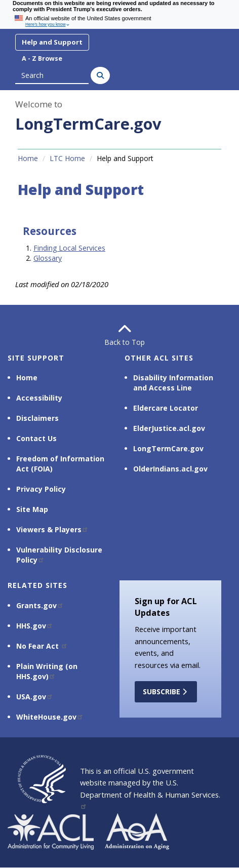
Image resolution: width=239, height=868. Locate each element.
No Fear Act (42, 646)
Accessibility (39, 398)
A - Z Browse (42, 58)
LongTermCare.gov (88, 124)
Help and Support (52, 42)
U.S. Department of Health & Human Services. (150, 793)
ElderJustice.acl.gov (169, 428)
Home (28, 158)
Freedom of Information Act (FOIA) (60, 464)
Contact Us (36, 438)
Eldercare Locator (166, 408)
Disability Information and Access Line (173, 383)
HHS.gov (35, 626)
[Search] (100, 75)
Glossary (48, 258)
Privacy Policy (41, 489)
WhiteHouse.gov (50, 717)
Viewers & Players (52, 529)
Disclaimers (37, 418)
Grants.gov (40, 605)
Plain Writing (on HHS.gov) (47, 671)
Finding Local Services (69, 248)
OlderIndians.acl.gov (170, 469)
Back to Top (119, 335)
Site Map (32, 509)
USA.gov (35, 697)
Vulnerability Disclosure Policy (59, 555)
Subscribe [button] (166, 692)
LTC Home (67, 158)
